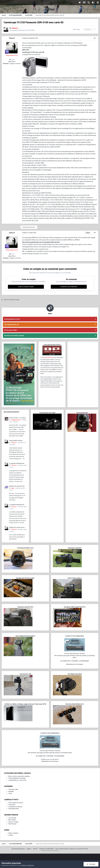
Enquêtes (11, 791)
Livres (10, 793)
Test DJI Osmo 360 (82, 413)
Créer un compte (13, 822)
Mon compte (12, 820)
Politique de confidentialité (47, 849)
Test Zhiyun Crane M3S (75, 674)
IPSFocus (22, 849)
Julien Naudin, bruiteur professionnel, (16, 441)
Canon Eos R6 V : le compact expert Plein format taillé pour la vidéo (18, 418)
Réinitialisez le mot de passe (75, 664)
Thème (35, 849)
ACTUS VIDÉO (30, 30)
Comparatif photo (14, 809)
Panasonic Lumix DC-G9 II (25, 607)
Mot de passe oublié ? (11, 330)
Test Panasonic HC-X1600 (47, 413)
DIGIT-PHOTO (49, 358)
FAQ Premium (12, 824)
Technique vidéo (13, 789)
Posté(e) (30, 38)
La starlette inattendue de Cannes (17, 464)
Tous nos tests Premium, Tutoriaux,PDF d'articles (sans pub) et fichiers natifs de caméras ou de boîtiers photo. (75, 656)
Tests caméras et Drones (16, 803)
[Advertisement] (83, 356)
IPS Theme (15, 849)
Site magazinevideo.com (12, 325)
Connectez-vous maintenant (69, 287)
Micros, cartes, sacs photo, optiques (19, 776)
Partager (77, 29)
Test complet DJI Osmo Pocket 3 (25, 636)
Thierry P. (12, 38)
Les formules (12, 818)
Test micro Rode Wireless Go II (75, 704)
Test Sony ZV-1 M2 (25, 674)
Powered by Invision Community (50, 851)
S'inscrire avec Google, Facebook (14, 336)
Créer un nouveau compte (26, 287)
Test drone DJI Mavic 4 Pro (25, 548)
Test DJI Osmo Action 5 (75, 578)
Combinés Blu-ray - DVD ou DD (17, 780)
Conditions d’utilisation (27, 865)
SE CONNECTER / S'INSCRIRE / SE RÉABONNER (75, 661)
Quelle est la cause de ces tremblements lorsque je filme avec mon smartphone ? (18, 486)
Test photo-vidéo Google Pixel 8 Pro (75, 607)
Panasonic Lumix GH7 (75, 548)
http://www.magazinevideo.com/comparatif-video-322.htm (41, 242)
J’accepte (91, 864)
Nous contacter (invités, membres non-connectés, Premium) (72, 849)
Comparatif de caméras (15, 807)
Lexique (11, 835)
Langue (29, 849)
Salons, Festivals (13, 833)
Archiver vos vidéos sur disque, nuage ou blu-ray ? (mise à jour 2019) (25, 704)
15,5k (12, 59)
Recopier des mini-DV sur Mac (25, 578)
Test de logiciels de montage (17, 778)
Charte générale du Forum (12, 319)
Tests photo (12, 805)
